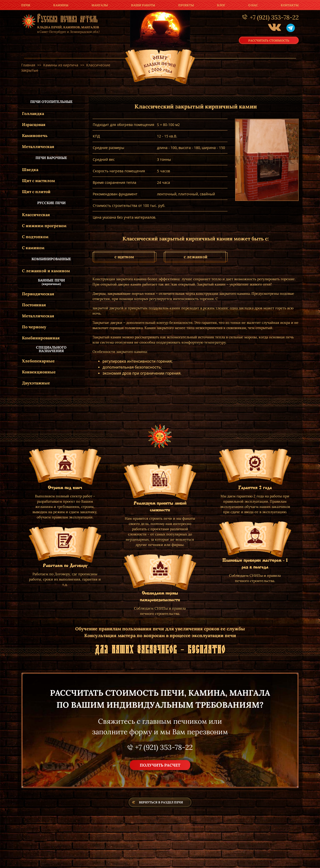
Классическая (36, 215)
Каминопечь (35, 135)
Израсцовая (34, 124)
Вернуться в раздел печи (161, 802)
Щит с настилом (38, 181)
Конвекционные (39, 372)
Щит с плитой (36, 192)
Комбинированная (41, 338)
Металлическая (38, 147)
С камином (33, 248)
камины (61, 5)
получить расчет (160, 765)
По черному (34, 327)
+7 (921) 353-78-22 (164, 747)
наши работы (143, 5)
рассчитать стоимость (269, 40)
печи (26, 5)
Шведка (30, 170)
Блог (221, 5)
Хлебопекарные (38, 361)
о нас (253, 5)
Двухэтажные (36, 383)
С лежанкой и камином (46, 271)
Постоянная (34, 305)
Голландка (33, 113)
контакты (290, 5)
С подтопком (35, 237)
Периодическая (38, 294)
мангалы (100, 5)
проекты (186, 5)
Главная (28, 65)
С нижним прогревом (44, 226)
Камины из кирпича (61, 65)
